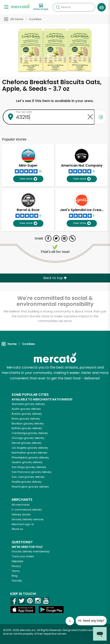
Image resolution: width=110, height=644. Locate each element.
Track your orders (23, 556)
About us (17, 529)
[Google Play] (51, 609)
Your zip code (24, 112)
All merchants (21, 505)
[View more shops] (41, 7)
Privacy (16, 566)
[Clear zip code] (90, 117)
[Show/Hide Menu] (6, 7)
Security (17, 581)
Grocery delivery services (28, 519)
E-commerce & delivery (27, 510)
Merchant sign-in (23, 524)
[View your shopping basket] (102, 7)
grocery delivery (28, 404)
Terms (16, 571)
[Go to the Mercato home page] (20, 6)
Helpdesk (17, 561)
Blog (15, 576)
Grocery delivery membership (31, 551)
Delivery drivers (21, 514)
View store (28, 179)
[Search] (74, 7)
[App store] (23, 610)
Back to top (55, 278)
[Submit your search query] (58, 7)
